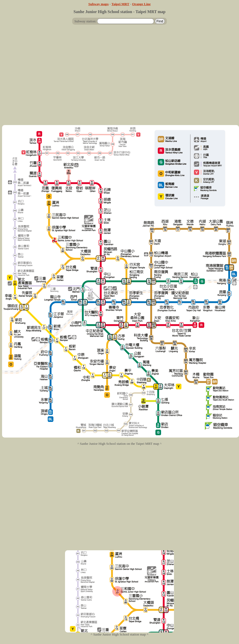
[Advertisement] (119, 77)
